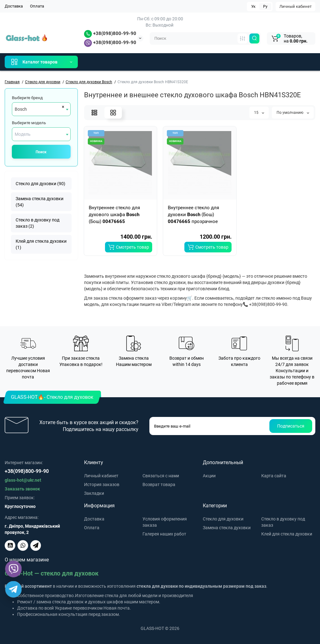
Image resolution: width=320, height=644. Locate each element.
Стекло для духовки (223, 519)
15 (259, 113)
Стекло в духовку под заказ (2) (37, 223)
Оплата (37, 6)
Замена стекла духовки (227, 528)
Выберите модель (29, 123)
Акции (209, 476)
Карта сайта (274, 476)
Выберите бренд (27, 98)
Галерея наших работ (164, 534)
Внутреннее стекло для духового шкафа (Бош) (114, 215)
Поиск (41, 152)
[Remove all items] (62, 107)
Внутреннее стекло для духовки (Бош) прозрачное (193, 215)
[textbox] (41, 134)
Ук (253, 7)
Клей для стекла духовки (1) (41, 244)
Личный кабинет (295, 6)
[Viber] (14, 569)
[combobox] (41, 109)
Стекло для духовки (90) (40, 184)
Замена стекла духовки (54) (40, 202)
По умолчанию (293, 113)
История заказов (102, 484)
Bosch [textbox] (21, 109)
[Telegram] (14, 589)
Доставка (14, 6)
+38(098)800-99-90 (110, 33)
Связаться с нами (161, 476)
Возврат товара (159, 484)
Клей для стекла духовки (287, 534)
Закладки (94, 493)
